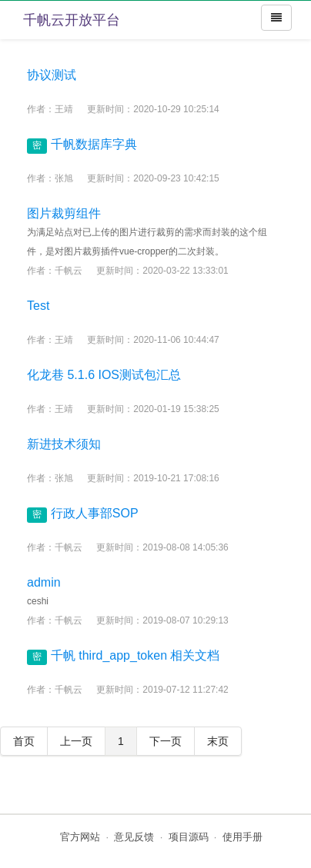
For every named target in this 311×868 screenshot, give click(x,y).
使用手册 (242, 837)
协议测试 (52, 75)
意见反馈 (134, 837)
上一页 (76, 741)
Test (38, 306)
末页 (218, 741)
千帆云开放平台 (72, 20)
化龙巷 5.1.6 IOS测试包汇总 (104, 375)
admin (44, 582)
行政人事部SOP (95, 513)
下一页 (166, 741)
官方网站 (80, 837)
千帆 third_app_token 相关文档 (135, 655)
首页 (24, 741)
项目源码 (189, 837)
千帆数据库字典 (94, 144)
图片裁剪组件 (64, 213)
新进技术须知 (64, 444)
